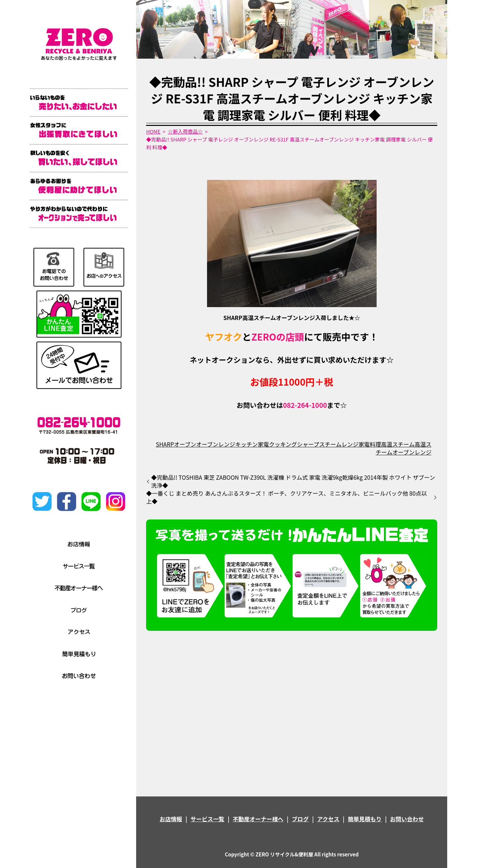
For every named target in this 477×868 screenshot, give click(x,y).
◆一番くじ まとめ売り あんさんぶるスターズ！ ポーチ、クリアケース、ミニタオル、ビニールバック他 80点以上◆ (286, 497)
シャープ (308, 444)
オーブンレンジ (216, 444)
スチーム (330, 444)
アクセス (328, 819)
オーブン (185, 444)
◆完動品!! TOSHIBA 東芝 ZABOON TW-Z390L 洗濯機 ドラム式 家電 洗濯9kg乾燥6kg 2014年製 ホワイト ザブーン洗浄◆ (293, 481)
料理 (375, 444)
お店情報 (171, 819)
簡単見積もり (365, 819)
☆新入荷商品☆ (185, 131)
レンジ (350, 444)
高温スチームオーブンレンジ (403, 448)
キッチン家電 (252, 444)
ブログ (300, 819)
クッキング (283, 444)
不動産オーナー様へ (258, 819)
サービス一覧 (207, 819)
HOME (153, 131)
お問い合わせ (407, 819)
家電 (364, 444)
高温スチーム (398, 444)
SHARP (165, 444)
